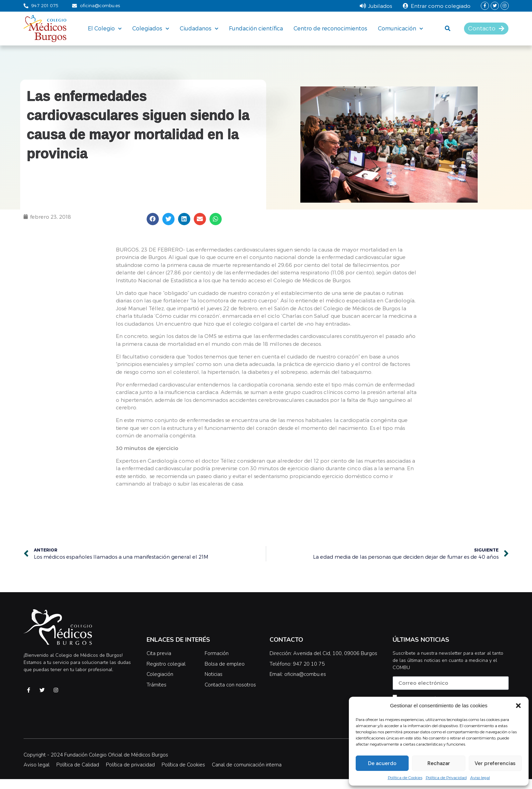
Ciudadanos (199, 28)
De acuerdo (382, 763)
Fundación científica (256, 28)
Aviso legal (480, 777)
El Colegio (105, 28)
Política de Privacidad (446, 777)
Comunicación (400, 28)
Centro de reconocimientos (330, 28)
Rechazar (439, 763)
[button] (518, 706)
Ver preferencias (495, 763)
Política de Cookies (405, 777)
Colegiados (151, 28)
